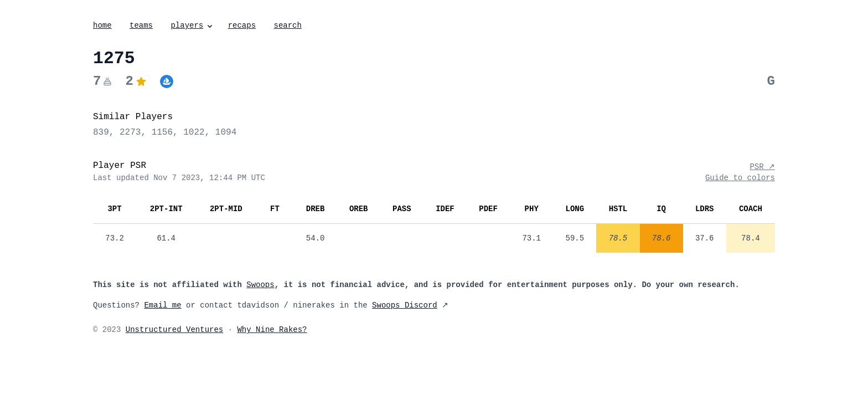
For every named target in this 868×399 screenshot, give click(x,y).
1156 (162, 132)
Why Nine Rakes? (272, 330)
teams (141, 25)
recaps (242, 25)
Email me (162, 305)
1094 (226, 132)
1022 (194, 132)
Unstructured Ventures (174, 330)
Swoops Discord (405, 305)
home (102, 25)
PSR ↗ (762, 167)
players (192, 25)
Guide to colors (740, 178)
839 (101, 132)
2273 (130, 132)
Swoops (260, 285)
